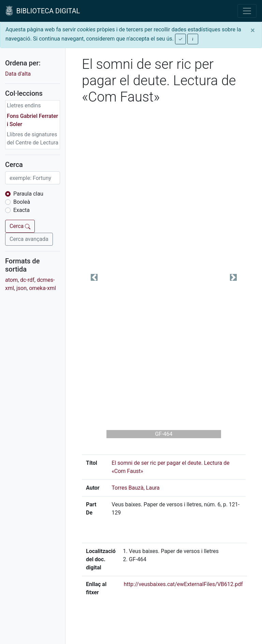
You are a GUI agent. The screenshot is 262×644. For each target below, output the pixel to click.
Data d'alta (18, 74)
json (21, 288)
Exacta (21, 210)
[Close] (253, 30)
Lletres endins (24, 105)
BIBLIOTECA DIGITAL (43, 11)
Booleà (22, 202)
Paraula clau (28, 194)
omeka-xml (42, 288)
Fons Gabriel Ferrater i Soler (32, 120)
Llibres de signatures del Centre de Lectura (33, 139)
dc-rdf (27, 280)
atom (11, 280)
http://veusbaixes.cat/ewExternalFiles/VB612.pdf (183, 584)
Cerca (20, 226)
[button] (94, 277)
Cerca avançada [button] (29, 239)
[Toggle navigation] (247, 11)
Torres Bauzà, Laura (136, 488)
